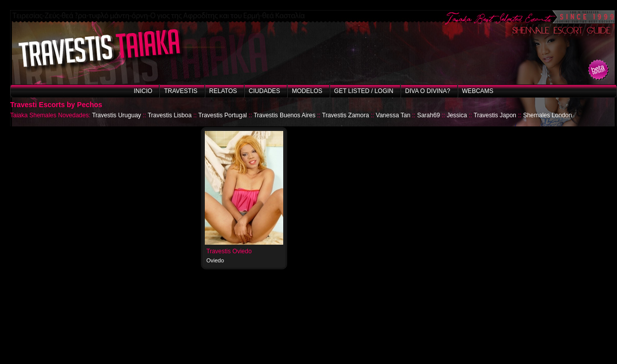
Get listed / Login (364, 91)
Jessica (457, 115)
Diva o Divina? (428, 91)
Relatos (223, 91)
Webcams (478, 91)
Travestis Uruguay (117, 115)
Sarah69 (429, 115)
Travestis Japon (495, 115)
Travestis (181, 91)
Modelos (307, 91)
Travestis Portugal (223, 115)
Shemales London (547, 115)
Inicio (143, 91)
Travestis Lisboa (170, 115)
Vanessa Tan (393, 115)
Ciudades (265, 91)
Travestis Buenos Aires (284, 115)
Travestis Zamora (346, 115)
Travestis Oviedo (229, 251)
